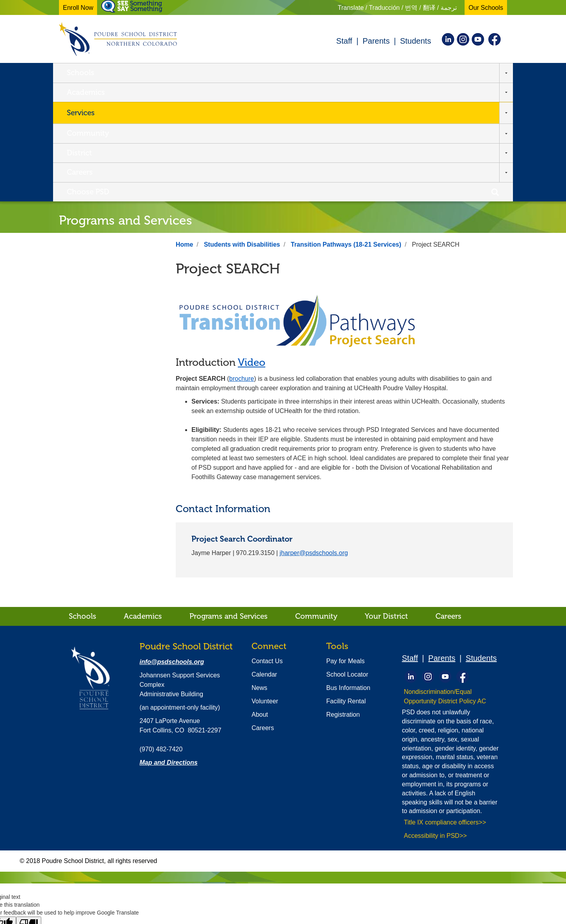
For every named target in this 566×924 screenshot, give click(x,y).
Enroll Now (78, 8)
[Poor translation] (29, 806)
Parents (376, 41)
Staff (344, 41)
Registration (343, 597)
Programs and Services (229, 499)
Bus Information (348, 571)
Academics (141, 73)
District (332, 73)
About (260, 597)
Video (252, 245)
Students (416, 41)
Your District (386, 499)
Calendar (264, 557)
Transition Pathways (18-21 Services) (346, 127)
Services (201, 73)
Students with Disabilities (242, 127)
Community (271, 73)
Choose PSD (447, 73)
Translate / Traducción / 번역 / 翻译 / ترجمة (397, 8)
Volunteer (265, 584)
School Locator (347, 557)
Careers (385, 73)
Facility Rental (346, 584)
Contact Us (267, 544)
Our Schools (486, 8)
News (259, 571)
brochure (242, 261)
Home (184, 127)
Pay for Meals (345, 544)
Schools (81, 73)
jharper (314, 436)
